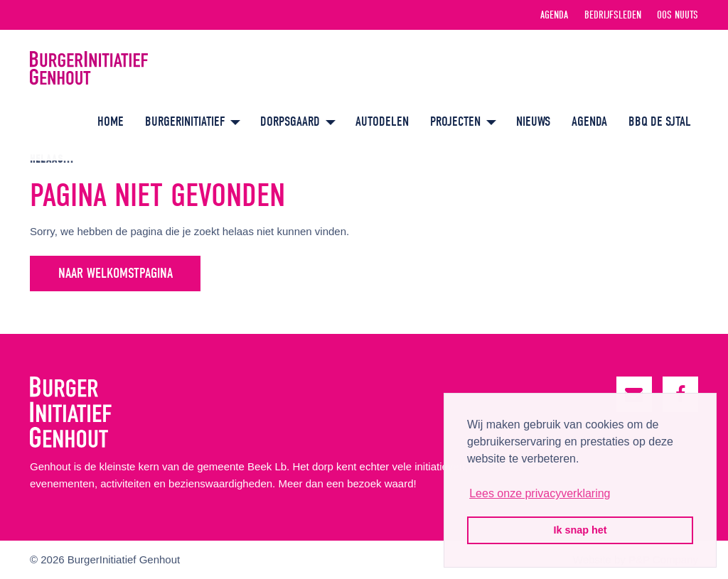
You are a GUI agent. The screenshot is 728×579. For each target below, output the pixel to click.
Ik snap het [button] (580, 530)
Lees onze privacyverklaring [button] (540, 493)
